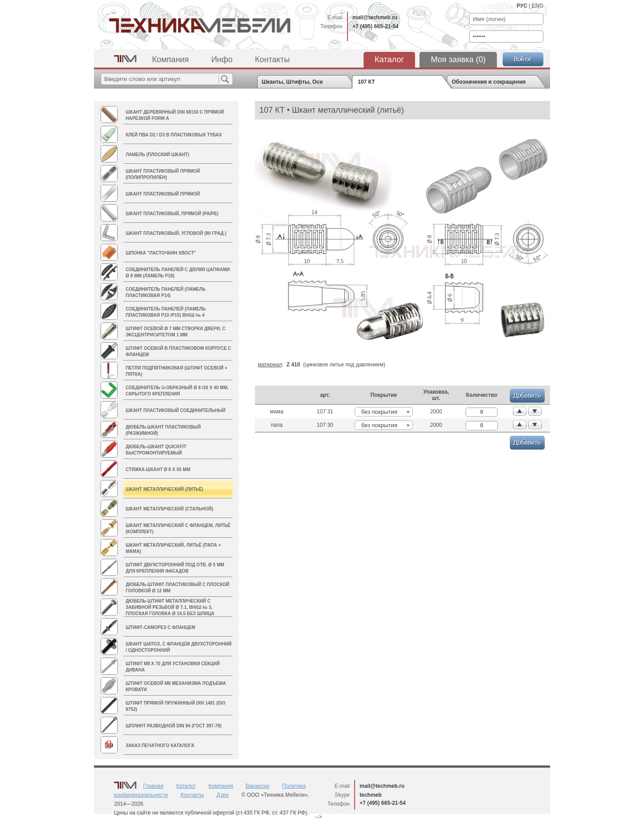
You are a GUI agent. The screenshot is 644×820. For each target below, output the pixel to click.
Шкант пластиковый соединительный (176, 410)
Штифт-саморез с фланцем (161, 627)
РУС (522, 6)
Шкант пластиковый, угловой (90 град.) (176, 233)
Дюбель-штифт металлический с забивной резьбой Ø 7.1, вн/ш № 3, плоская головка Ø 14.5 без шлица (170, 607)
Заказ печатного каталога (160, 746)
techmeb (371, 795)
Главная (153, 786)
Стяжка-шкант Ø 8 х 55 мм (158, 469)
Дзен (222, 795)
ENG (538, 6)
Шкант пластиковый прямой (163, 194)
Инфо (222, 59)
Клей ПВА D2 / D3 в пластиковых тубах (174, 135)
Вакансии (257, 786)
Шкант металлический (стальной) (169, 509)
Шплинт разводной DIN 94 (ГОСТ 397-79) (174, 726)
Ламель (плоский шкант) (157, 155)
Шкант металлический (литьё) (165, 489)
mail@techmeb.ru (375, 17)
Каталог (389, 59)
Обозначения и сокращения (489, 82)
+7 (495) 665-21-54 (375, 26)
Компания (170, 59)
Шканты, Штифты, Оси (292, 82)
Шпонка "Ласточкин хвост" (161, 253)
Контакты (272, 59)
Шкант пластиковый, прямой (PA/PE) (172, 214)
